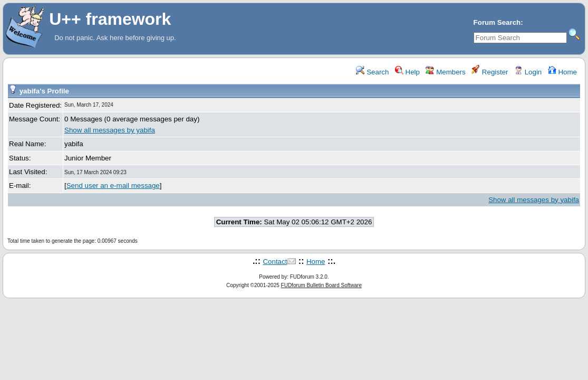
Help (407, 72)
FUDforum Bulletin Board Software (321, 285)
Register (490, 72)
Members (445, 72)
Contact (275, 262)
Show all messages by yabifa (110, 130)
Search (372, 72)
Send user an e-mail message (113, 186)
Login (528, 72)
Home (562, 72)
